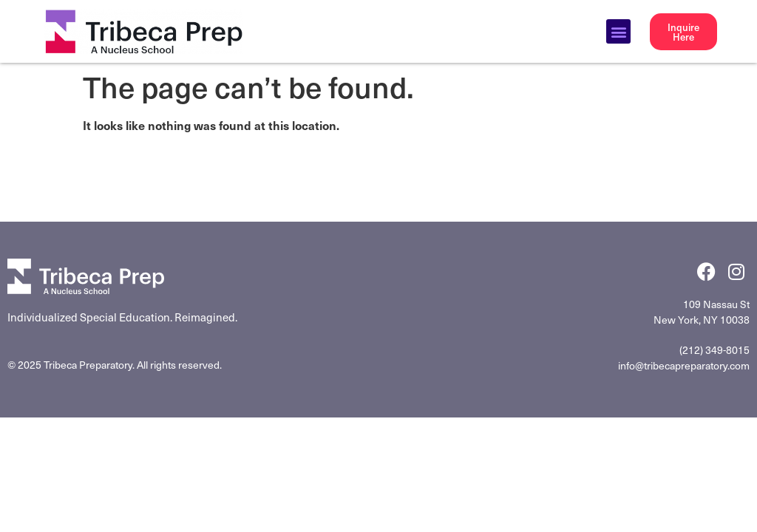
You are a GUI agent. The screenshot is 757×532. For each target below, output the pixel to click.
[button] (618, 31)
